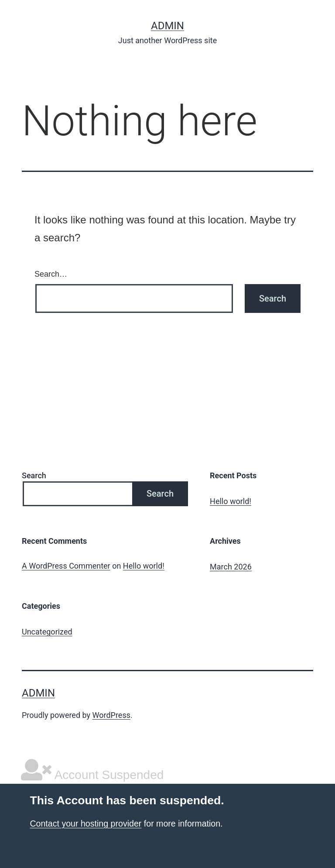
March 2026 (231, 567)
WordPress (111, 715)
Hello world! (231, 501)
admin (167, 26)
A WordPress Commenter (66, 566)
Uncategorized (47, 632)
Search (34, 475)
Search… (51, 274)
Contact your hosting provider (85, 823)
